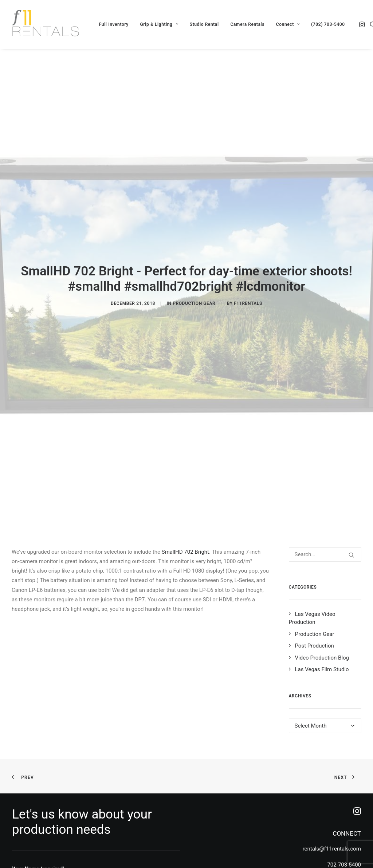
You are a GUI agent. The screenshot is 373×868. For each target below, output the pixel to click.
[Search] (325, 477)
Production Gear (194, 265)
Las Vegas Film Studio (322, 593)
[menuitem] (114, 24)
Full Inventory (114, 24)
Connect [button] (288, 24)
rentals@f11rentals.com (332, 772)
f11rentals (248, 265)
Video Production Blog (322, 581)
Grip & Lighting (159, 24)
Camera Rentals (247, 24)
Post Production (315, 569)
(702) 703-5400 (328, 24)
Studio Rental (204, 24)
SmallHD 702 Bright (185, 475)
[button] (363, 24)
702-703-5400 (344, 788)
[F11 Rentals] (46, 24)
